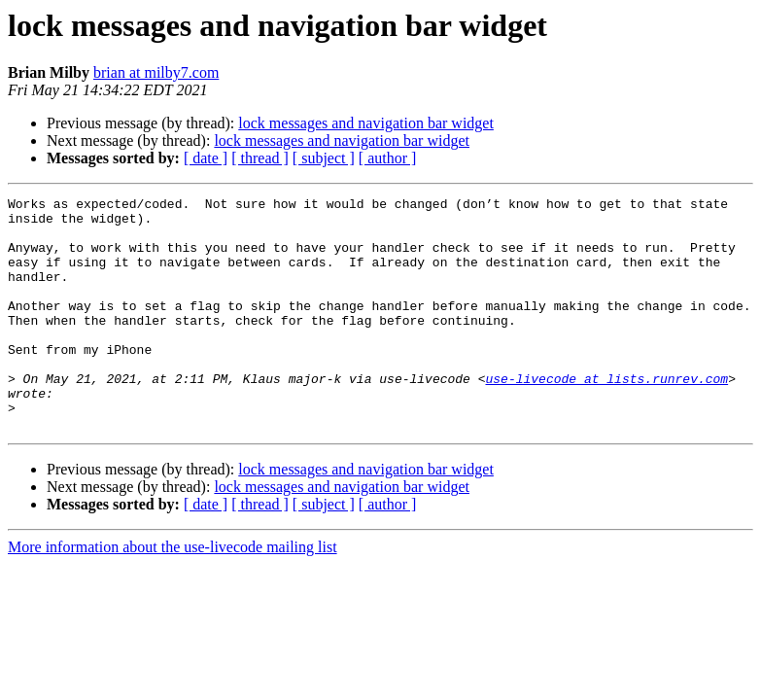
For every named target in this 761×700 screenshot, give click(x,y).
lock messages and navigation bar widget (366, 123)
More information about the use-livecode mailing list (173, 594)
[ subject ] (324, 158)
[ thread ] (260, 158)
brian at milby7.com (156, 72)
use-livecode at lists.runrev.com (606, 416)
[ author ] (388, 158)
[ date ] (206, 158)
